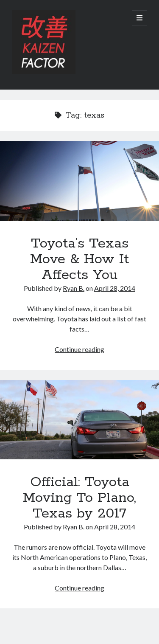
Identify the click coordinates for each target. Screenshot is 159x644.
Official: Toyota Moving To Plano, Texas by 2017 (79, 420)
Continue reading (79, 349)
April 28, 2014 (115, 288)
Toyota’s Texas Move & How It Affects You (79, 181)
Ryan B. (74, 288)
